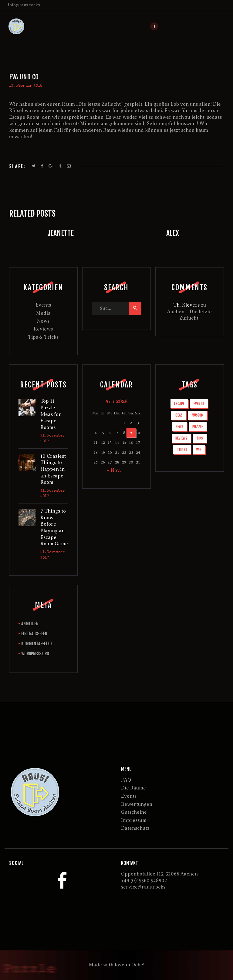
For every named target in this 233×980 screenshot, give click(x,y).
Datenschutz (135, 828)
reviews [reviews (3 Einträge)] (181, 438)
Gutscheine (134, 812)
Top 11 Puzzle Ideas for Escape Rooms (51, 414)
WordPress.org (35, 654)
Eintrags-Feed (34, 634)
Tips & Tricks (43, 337)
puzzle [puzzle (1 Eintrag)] (198, 427)
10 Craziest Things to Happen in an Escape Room (53, 469)
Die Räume (133, 788)
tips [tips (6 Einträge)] (200, 438)
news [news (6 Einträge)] (179, 427)
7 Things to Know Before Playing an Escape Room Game (54, 527)
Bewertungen (137, 804)
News (43, 321)
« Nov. (114, 470)
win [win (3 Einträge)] (199, 450)
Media (43, 313)
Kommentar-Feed (36, 644)
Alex (173, 233)
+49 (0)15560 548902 (144, 881)
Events (43, 305)
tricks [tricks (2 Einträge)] (182, 450)
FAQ (126, 780)
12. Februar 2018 (26, 86)
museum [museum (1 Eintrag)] (198, 415)
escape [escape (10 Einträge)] (179, 404)
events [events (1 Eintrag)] (199, 404)
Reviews (43, 329)
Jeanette (61, 233)
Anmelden (30, 624)
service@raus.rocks (143, 887)
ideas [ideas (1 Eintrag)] (179, 415)
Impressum (134, 820)
